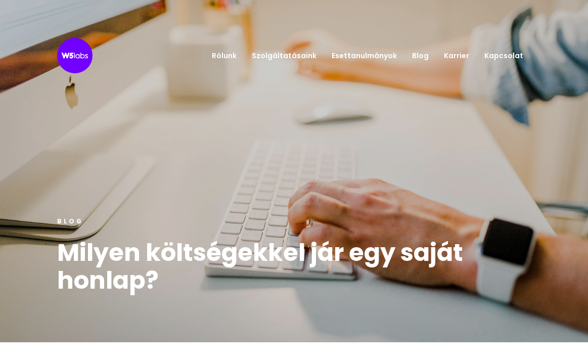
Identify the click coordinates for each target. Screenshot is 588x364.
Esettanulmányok (364, 56)
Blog (420, 56)
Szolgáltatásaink (284, 56)
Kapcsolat (504, 56)
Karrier (457, 56)
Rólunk (224, 56)
